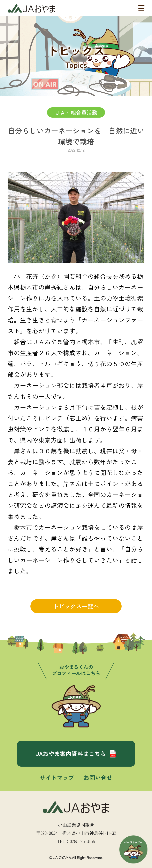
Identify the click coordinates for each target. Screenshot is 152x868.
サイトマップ (57, 777)
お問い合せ (98, 777)
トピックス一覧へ (76, 606)
